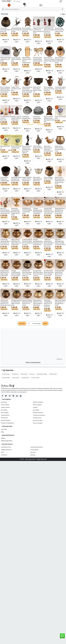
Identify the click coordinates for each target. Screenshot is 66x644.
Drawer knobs (16, 378)
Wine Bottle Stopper (42, 374)
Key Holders (4, 410)
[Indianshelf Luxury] (17, 1)
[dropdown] (3, 9)
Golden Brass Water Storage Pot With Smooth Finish (60, 149)
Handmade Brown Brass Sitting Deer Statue (17, 30)
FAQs (2, 452)
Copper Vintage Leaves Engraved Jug (16, 59)
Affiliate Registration (7, 441)
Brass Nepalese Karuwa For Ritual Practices (49, 89)
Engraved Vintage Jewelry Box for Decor (6, 59)
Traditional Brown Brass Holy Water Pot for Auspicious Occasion (28, 242)
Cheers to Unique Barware (33, 362)
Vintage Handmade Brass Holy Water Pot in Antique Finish (38, 242)
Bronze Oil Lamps (38, 420)
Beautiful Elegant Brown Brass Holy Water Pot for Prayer (27, 303)
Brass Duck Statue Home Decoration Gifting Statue (48, 149)
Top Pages (4, 429)
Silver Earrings (5, 405)
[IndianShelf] (6, 1)
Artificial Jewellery (38, 402)
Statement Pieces (38, 413)
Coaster (35, 407)
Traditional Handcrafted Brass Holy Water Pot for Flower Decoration (49, 243)
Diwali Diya (4, 402)
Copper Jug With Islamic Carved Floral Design (27, 179)
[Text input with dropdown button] (34, 9)
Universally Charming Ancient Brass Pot (6, 30)
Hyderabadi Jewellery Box (26, 118)
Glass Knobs (4, 418)
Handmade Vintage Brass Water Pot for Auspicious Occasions (48, 304)
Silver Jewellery (37, 405)
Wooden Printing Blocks (8, 423)
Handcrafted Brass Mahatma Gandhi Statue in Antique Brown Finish (60, 181)
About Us (33, 452)
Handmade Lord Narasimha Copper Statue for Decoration (49, 31)
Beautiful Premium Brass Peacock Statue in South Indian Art (6, 211)
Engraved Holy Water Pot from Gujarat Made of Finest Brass (38, 303)
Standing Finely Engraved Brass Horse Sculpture (38, 59)
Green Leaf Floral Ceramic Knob (16, 147)
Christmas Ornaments (39, 415)
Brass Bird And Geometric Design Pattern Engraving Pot (49, 60)
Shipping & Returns (6, 450)
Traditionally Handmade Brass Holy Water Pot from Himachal (5, 242)
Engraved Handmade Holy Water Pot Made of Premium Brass (60, 242)
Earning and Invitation (37, 447)
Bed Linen (32, 374)
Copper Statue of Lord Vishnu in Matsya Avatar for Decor (38, 31)
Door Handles (5, 413)
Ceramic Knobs (6, 374)
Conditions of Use (6, 447)
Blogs (3, 432)
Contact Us (4, 455)
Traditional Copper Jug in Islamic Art (60, 88)
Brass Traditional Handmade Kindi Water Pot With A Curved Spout (5, 90)
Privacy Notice (35, 450)
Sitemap (33, 455)
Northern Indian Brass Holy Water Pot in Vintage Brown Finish (49, 273)
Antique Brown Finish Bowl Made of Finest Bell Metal (27, 211)
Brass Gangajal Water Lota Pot (48, 178)
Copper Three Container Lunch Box (16, 89)
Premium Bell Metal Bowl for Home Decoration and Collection (49, 211)
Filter (63, 14)
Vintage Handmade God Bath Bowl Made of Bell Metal (38, 211)
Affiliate (3, 438)
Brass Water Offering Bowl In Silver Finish (38, 179)
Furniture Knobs (35, 378)
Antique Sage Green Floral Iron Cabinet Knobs (60, 30)
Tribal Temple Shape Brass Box (38, 147)
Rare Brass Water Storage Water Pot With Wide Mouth (60, 60)
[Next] (45, 324)
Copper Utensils (5, 407)
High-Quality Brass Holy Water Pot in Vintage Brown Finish (60, 303)
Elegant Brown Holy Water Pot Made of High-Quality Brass (5, 273)
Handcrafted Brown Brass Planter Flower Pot (37, 90)
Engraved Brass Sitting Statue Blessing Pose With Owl (49, 119)
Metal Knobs (15, 374)
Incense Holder (6, 378)
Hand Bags (36, 410)
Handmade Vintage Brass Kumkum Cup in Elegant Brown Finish (16, 212)
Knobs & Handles (6, 420)
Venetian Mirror (5, 415)
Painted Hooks (53, 374)
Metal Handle (24, 374)
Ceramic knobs (37, 418)
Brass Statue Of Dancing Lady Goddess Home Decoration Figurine (27, 149)
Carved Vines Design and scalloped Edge (5, 179)
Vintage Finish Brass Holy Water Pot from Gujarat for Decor (38, 273)
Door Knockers (25, 378)
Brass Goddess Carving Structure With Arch (27, 30)
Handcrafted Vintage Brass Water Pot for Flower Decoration (6, 303)
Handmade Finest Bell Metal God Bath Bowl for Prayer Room (60, 211)
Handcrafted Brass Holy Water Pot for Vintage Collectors (27, 273)
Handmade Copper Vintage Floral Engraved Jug (17, 179)
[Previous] (22, 324)
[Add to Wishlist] (9, 21)
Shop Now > (60, 359)
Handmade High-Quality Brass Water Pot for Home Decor (60, 273)
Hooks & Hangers (38, 423)
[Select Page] (30, 324)
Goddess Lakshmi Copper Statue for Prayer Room (17, 118)
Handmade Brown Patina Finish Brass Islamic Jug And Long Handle (27, 90)
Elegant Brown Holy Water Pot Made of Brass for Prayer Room (16, 242)
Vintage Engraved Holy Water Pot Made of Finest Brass (16, 303)
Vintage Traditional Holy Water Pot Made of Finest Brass (16, 273)
